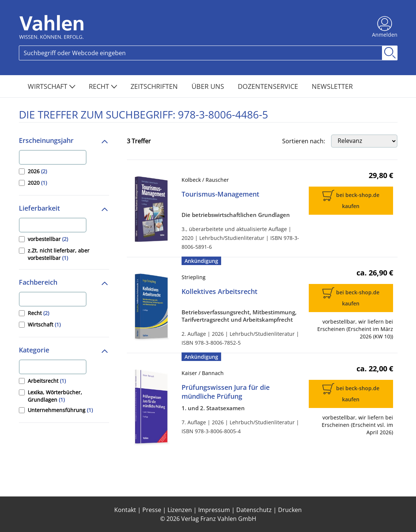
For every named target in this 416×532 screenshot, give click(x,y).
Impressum (214, 510)
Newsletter (332, 86)
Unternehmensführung (60, 410)
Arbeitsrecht (47, 381)
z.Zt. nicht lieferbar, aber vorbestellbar (59, 254)
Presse (152, 510)
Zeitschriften (155, 86)
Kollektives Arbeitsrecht (219, 291)
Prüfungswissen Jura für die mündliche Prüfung (226, 392)
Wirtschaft (52, 86)
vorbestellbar (48, 239)
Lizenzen (180, 510)
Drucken (290, 510)
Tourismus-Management (220, 194)
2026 (37, 171)
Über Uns (209, 86)
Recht (103, 86)
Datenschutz (254, 510)
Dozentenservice (269, 86)
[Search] (201, 53)
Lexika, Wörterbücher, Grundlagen (55, 396)
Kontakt (125, 510)
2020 (37, 183)
